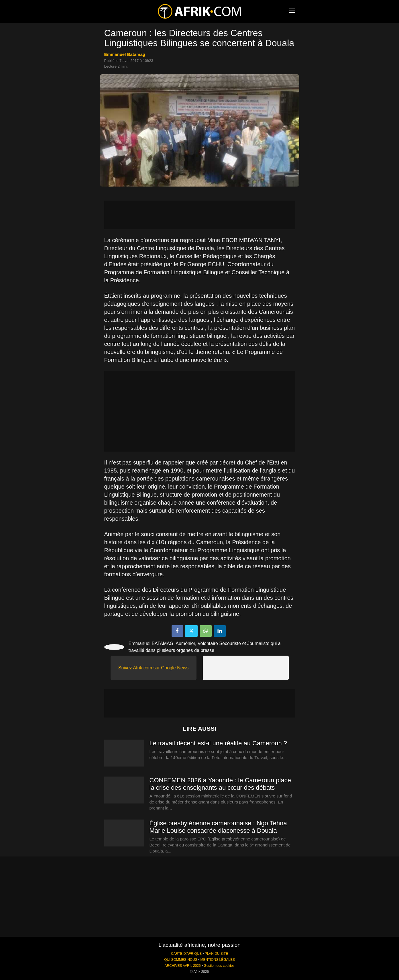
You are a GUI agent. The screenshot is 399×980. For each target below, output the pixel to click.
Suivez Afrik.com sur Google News (153, 668)
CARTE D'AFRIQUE (186, 954)
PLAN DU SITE (216, 954)
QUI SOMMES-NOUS (181, 960)
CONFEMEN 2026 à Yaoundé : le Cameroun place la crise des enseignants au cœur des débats (220, 784)
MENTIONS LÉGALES (218, 960)
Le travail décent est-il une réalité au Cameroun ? (218, 743)
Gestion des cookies (219, 966)
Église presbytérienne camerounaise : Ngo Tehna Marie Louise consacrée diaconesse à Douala (218, 827)
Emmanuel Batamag (125, 54)
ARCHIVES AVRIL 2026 (182, 966)
